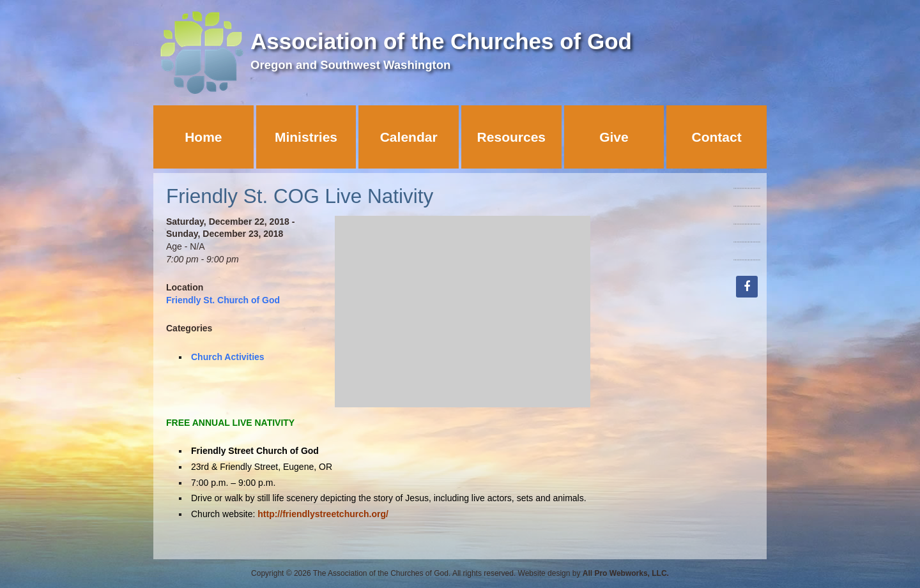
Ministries (306, 137)
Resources (511, 137)
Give (614, 137)
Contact (717, 137)
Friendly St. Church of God (223, 300)
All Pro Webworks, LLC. (626, 573)
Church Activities (228, 357)
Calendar (409, 137)
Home (203, 137)
